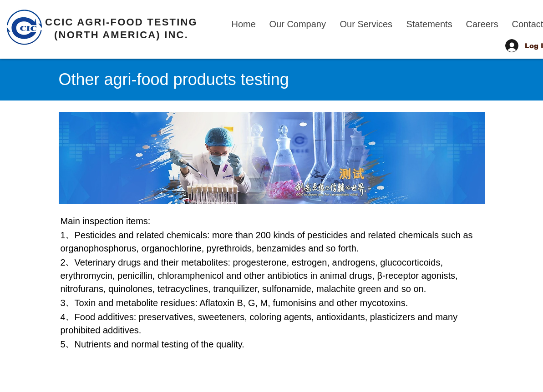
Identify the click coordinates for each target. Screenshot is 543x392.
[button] (298, 24)
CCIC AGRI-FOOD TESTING (121, 22)
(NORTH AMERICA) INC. (121, 35)
